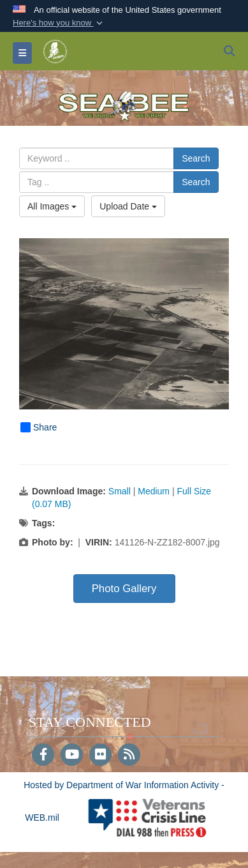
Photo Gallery (124, 589)
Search (196, 158)
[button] (59, 23)
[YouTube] (72, 756)
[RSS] (129, 756)
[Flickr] (100, 756)
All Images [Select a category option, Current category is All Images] (52, 206)
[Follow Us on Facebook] (43, 756)
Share (39, 427)
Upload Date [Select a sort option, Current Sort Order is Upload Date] (128, 206)
